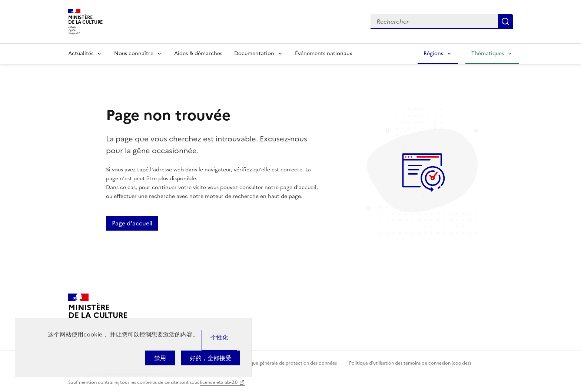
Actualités (81, 53)
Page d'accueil (132, 223)
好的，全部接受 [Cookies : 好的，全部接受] (210, 358)
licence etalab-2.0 (219, 382)
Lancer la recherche (505, 21)
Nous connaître (134, 53)
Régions (433, 53)
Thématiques (488, 53)
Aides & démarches (198, 53)
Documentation (254, 53)
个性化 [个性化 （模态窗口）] (219, 337)
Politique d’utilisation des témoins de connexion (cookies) (410, 363)
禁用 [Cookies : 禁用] (160, 358)
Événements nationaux (323, 53)
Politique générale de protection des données (288, 363)
